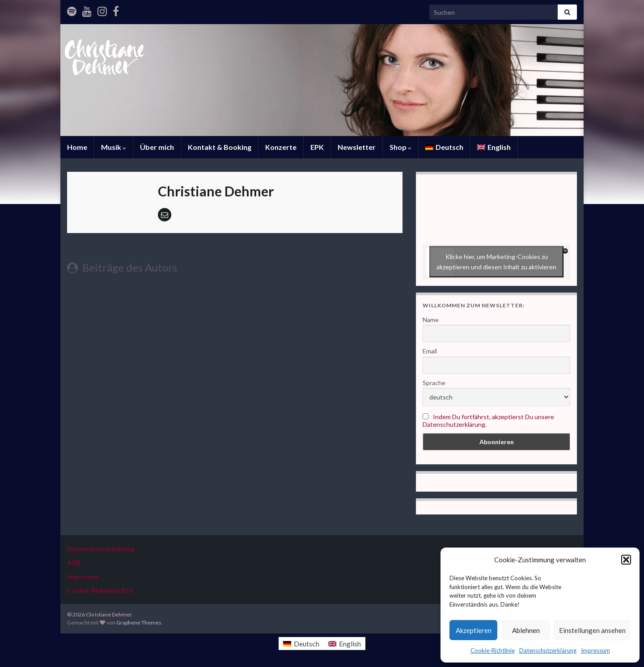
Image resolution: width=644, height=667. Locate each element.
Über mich (157, 147)
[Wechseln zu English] (494, 147)
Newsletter (357, 147)
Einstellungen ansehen (592, 630)
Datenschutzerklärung (548, 650)
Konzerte (281, 147)
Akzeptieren (474, 630)
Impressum (595, 650)
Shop (400, 147)
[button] (626, 560)
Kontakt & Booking (220, 147)
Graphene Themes (139, 622)
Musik (114, 147)
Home (77, 147)
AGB (74, 563)
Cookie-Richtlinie (493, 650)
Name (431, 320)
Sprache (434, 383)
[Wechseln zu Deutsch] (301, 644)
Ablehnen (526, 630)
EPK (317, 147)
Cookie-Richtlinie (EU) (100, 590)
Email (430, 351)
